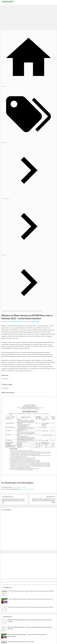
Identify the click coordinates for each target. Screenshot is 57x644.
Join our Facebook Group (19, 487)
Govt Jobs (11, 322)
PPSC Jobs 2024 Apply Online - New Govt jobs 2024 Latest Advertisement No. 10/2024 (31, 591)
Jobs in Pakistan (19, 322)
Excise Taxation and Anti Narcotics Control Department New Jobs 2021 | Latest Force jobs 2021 (13, 501)
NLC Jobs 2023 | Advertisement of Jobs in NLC (21, 642)
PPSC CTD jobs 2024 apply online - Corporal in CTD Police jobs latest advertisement (31, 599)
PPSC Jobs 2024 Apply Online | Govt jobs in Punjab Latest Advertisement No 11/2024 (31, 607)
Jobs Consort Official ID (27, 489)
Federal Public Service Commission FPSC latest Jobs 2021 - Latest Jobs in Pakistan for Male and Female (43, 501)
